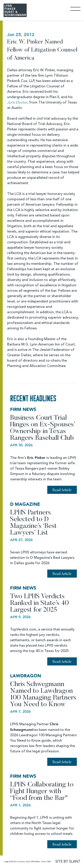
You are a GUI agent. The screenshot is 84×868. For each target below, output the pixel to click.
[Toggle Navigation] (75, 9)
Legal (6, 862)
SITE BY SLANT (68, 862)
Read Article (62, 490)
